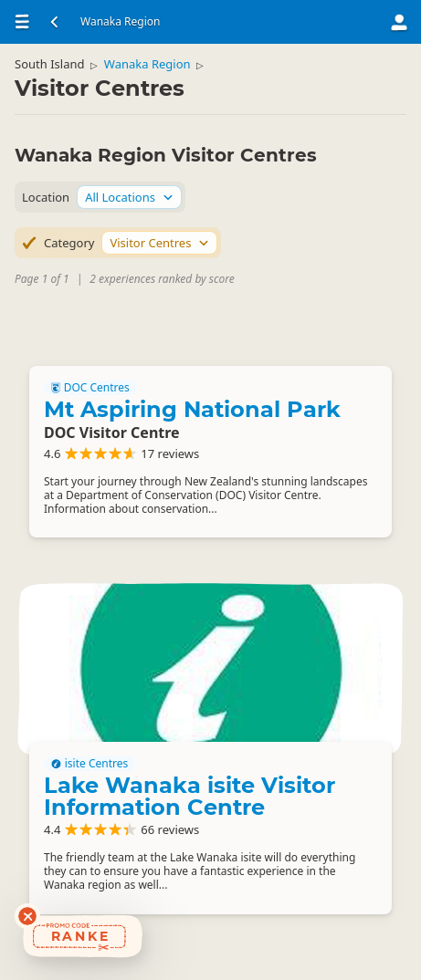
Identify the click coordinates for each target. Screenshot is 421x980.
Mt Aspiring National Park (192, 409)
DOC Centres (90, 388)
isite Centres (89, 764)
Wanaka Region (147, 64)
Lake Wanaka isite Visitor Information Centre (189, 796)
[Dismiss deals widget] (27, 916)
